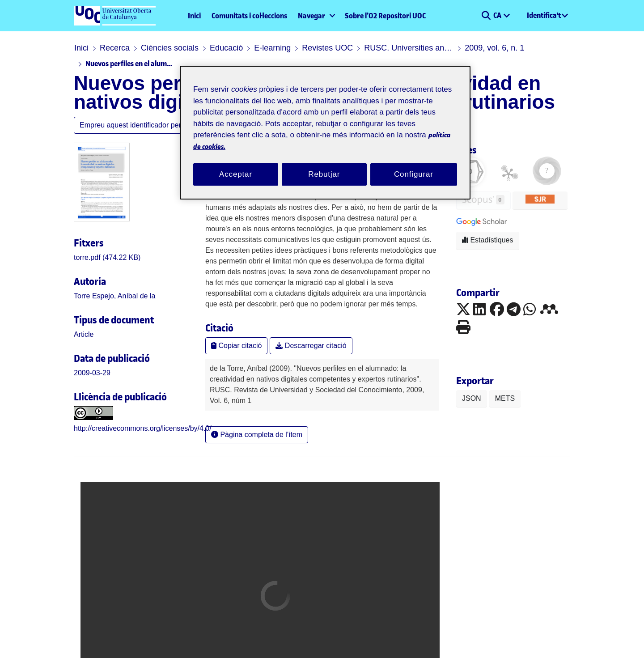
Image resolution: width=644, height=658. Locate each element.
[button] (486, 16)
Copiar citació (236, 346)
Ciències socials (170, 48)
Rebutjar (324, 174)
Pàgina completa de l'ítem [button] (257, 435)
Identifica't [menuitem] (544, 15)
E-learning (272, 48)
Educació (226, 48)
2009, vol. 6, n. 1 (494, 48)
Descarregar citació (311, 346)
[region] (325, 133)
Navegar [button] (311, 16)
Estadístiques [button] (488, 240)
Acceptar (236, 174)
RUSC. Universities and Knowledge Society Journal (409, 48)
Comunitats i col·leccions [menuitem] (249, 16)
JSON (472, 398)
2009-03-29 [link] (92, 373)
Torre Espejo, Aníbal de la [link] (114, 296)
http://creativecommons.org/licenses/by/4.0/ (143, 428)
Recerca (115, 48)
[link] (107, 257)
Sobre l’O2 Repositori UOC (385, 16)
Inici (194, 16)
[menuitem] (316, 16)
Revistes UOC (327, 48)
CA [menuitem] (498, 15)
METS (505, 398)
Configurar (414, 174)
